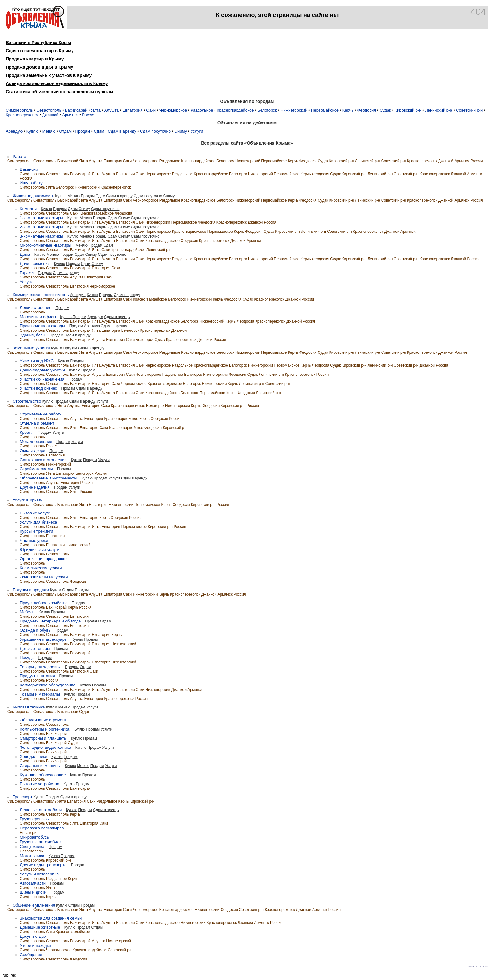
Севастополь (49, 110)
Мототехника (32, 856)
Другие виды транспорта (43, 865)
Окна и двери (33, 451)
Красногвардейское (235, 110)
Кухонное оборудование (43, 775)
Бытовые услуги (35, 513)
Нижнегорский (294, 110)
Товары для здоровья (40, 667)
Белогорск (267, 110)
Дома (25, 254)
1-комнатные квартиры (41, 218)
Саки (151, 110)
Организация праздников (44, 559)
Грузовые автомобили (41, 842)
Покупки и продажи (31, 590)
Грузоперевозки (35, 819)
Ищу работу (31, 183)
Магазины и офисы (38, 317)
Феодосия (367, 110)
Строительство (27, 401)
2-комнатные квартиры (41, 227)
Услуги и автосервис (39, 874)
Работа (19, 156)
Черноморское (173, 110)
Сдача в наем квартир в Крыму (40, 51)
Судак (385, 110)
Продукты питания (37, 676)
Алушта (112, 110)
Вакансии (29, 169)
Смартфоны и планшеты (43, 738)
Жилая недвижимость (33, 196)
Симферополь (19, 110)
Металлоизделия (36, 441)
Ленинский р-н (439, 110)
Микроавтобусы (35, 837)
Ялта (96, 110)
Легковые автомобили (41, 810)
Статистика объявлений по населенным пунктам (59, 92)
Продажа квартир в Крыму (35, 59)
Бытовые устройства (40, 784)
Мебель (27, 612)
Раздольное (202, 110)
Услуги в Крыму (27, 500)
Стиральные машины (40, 766)
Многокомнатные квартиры (46, 245)
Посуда (27, 658)
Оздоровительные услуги (44, 577)
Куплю (32, 131)
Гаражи (27, 273)
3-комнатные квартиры (41, 236)
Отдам (65, 131)
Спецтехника (32, 847)
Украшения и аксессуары (44, 639)
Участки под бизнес (38, 388)
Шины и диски (33, 892)
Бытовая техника (29, 707)
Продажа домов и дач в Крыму (39, 67)
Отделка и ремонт (37, 423)
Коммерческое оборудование (48, 685)
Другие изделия (35, 487)
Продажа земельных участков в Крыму (49, 75)
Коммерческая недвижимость (41, 295)
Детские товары (35, 648)
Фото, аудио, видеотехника (45, 747)
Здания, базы (33, 335)
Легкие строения (36, 308)
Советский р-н (469, 110)
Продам (83, 131)
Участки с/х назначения (42, 379)
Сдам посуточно (155, 131)
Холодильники (34, 756)
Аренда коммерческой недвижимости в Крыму (57, 83)
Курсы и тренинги (37, 531)
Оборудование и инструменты (49, 478)
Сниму (181, 131)
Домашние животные (40, 927)
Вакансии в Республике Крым (38, 43)
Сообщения (31, 955)
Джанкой (50, 115)
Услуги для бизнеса (38, 522)
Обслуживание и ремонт (43, 720)
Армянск (70, 115)
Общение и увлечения (34, 905)
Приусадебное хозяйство (44, 603)
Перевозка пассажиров (42, 828)
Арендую (14, 131)
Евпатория (133, 110)
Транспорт (23, 797)
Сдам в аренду (122, 131)
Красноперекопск (22, 115)
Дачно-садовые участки (42, 370)
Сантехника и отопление (43, 460)
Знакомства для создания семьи (51, 918)
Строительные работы (41, 414)
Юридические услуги (40, 550)
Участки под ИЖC (37, 361)
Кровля (27, 432)
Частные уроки (34, 540)
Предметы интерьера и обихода (50, 621)
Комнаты (28, 209)
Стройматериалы (36, 469)
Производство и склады (42, 326)
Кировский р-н (408, 110)
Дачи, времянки (35, 264)
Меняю (49, 131)
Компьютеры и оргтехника (45, 729)
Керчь (348, 110)
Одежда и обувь (35, 630)
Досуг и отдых (33, 936)
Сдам (99, 131)
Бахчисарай (76, 110)
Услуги (197, 131)
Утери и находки (35, 946)
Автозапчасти (33, 883)
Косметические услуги (41, 568)
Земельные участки (31, 348)
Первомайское (325, 110)
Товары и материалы (40, 694)
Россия (89, 115)
